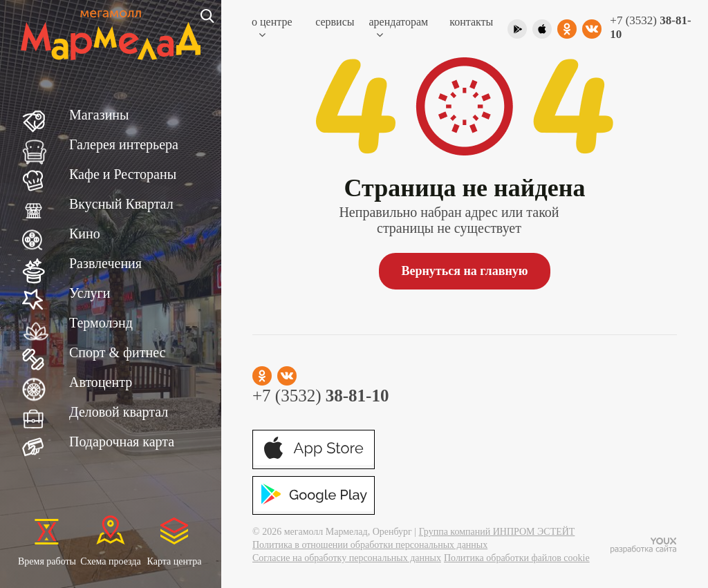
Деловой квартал (119, 412)
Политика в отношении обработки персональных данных (370, 545)
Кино (85, 234)
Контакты (471, 22)
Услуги (90, 293)
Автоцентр (101, 382)
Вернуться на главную (464, 271)
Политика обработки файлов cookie (517, 558)
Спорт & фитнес (117, 352)
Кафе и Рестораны (123, 174)
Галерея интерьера (124, 144)
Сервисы (335, 22)
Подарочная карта (122, 442)
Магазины (99, 115)
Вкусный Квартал (121, 204)
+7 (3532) (650, 27)
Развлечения (105, 263)
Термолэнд (101, 323)
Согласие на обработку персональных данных (347, 558)
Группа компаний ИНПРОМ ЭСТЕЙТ (497, 532)
